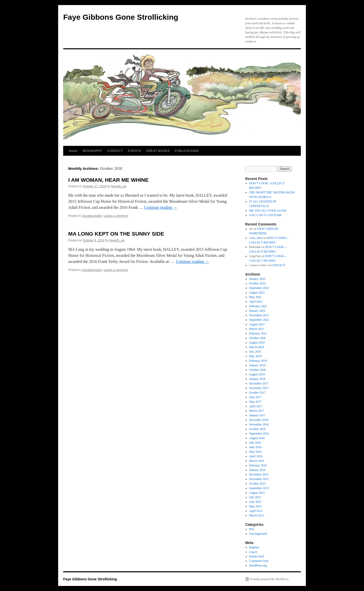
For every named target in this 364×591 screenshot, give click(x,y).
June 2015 (255, 502)
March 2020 (257, 347)
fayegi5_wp (119, 186)
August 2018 (257, 374)
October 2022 (258, 283)
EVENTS (134, 151)
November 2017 (259, 388)
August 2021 (257, 324)
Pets (252, 529)
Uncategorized (91, 216)
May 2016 (255, 452)
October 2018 (258, 370)
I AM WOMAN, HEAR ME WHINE (108, 180)
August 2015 (257, 493)
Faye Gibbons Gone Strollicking (121, 17)
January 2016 (257, 470)
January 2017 (257, 415)
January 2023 (257, 279)
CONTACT (115, 151)
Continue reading (161, 207)
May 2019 (255, 356)
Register (254, 547)
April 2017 (256, 406)
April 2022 (256, 302)
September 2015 (259, 488)
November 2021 (259, 315)
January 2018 (257, 379)
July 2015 (255, 497)
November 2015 (259, 479)
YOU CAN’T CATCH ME (266, 215)
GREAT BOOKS (158, 151)
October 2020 (258, 338)
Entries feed (257, 556)
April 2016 (256, 456)
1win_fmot (256, 238)
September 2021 (259, 320)
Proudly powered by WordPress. (270, 579)
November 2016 (259, 424)
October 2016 (258, 429)
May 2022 (255, 297)
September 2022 (259, 288)
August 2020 (257, 343)
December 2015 (259, 474)
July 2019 (255, 352)
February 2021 (258, 333)
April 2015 (256, 511)
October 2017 (258, 393)
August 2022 (257, 292)
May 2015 (255, 506)
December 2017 (259, 383)
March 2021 (257, 329)
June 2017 (255, 397)
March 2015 (257, 515)
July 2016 (255, 443)
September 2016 (259, 434)
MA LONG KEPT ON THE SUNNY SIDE (116, 234)
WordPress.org (258, 565)
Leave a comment (116, 216)
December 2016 (259, 420)
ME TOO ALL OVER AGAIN (268, 211)
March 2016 (257, 461)
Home (73, 151)
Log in (253, 552)
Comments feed (259, 561)
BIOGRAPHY (92, 151)
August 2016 (257, 438)
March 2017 (257, 411)
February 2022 (258, 306)
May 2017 (255, 402)
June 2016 (255, 447)
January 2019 (257, 365)
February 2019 (258, 361)
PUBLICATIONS (187, 151)
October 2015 (258, 484)
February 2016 (258, 465)
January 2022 (257, 311)
